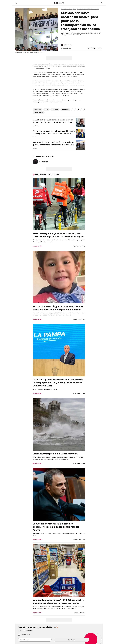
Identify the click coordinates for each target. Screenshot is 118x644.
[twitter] (94, 48)
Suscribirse (71, 640)
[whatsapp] (88, 48)
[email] (97, 48)
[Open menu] (16, 3)
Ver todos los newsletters (25, 630)
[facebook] (91, 48)
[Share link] (100, 48)
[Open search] (98, 3)
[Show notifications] (102, 3)
